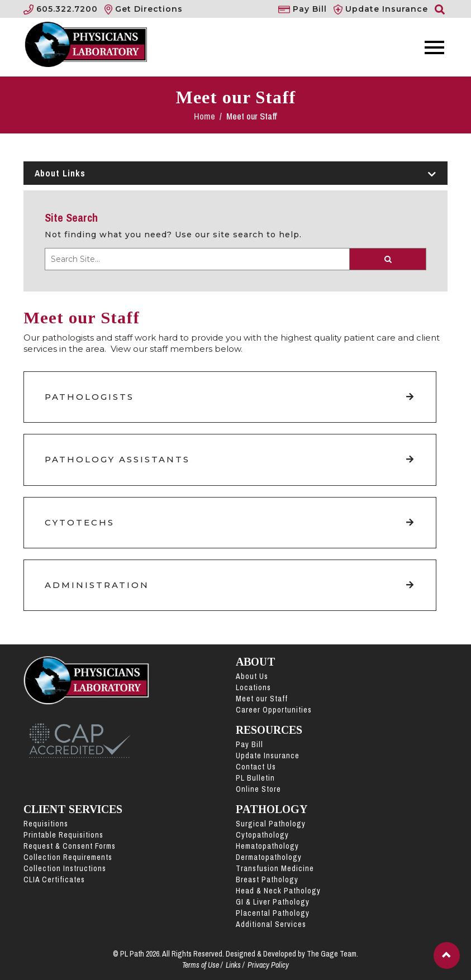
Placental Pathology (273, 913)
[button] (447, 955)
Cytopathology (262, 835)
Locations (253, 687)
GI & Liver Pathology (273, 902)
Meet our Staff (262, 699)
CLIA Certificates (54, 879)
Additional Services (271, 924)
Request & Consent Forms (70, 846)
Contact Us (256, 767)
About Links (235, 173)
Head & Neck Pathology (278, 891)
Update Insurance (268, 756)
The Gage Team (332, 954)
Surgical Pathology (271, 824)
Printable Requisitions (63, 835)
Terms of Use (201, 965)
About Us (252, 676)
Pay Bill (249, 744)
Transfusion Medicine (275, 868)
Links (233, 965)
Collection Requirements (68, 857)
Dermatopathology (269, 857)
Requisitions (46, 824)
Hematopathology (267, 846)
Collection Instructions (65, 868)
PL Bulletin (255, 778)
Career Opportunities (274, 710)
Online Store (258, 789)
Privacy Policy (268, 965)
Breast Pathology (267, 879)
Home (206, 116)
